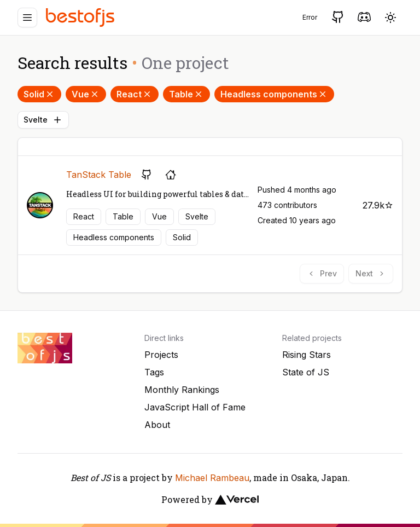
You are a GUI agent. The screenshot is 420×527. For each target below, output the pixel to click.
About (157, 425)
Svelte (43, 120)
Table (186, 94)
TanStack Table (99, 175)
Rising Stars (307, 355)
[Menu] (27, 18)
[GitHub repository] (147, 175)
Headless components (274, 94)
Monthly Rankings (182, 390)
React (135, 94)
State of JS (306, 372)
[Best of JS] (81, 17)
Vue (86, 94)
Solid (39, 94)
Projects (161, 355)
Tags (154, 372)
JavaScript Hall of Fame (195, 407)
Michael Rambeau (212, 478)
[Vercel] (237, 500)
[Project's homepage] (171, 175)
